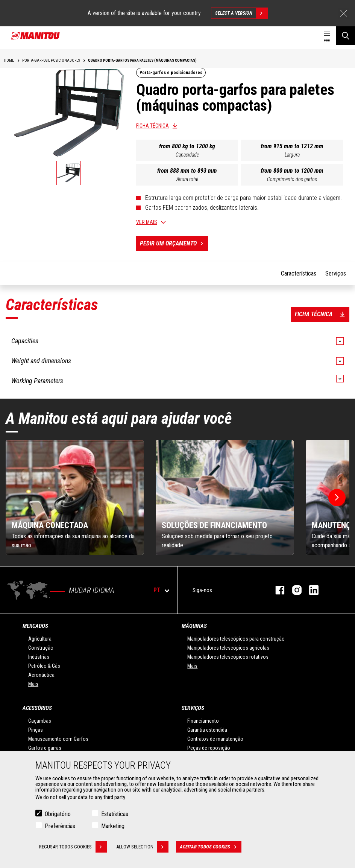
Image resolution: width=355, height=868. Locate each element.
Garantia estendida (207, 730)
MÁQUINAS (194, 626)
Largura (292, 155)
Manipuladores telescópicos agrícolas (228, 648)
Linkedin (310, 590)
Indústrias (39, 657)
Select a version (241, 13)
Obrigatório (58, 814)
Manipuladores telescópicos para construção (236, 639)
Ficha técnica (152, 126)
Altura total (187, 179)
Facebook (276, 590)
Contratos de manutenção (215, 739)
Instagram (293, 590)
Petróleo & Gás (44, 666)
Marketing (113, 826)
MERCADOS (35, 626)
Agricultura (40, 639)
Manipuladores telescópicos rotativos (228, 657)
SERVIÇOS (193, 708)
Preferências (60, 826)
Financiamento (203, 721)
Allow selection (142, 847)
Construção (41, 648)
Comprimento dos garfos (292, 179)
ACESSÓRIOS (37, 708)
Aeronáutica (41, 675)
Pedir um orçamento (174, 244)
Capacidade (187, 155)
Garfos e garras (45, 748)
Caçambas (40, 721)
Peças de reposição (209, 748)
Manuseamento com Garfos (58, 739)
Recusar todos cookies (73, 847)
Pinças (36, 730)
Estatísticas (115, 814)
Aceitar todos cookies (211, 847)
